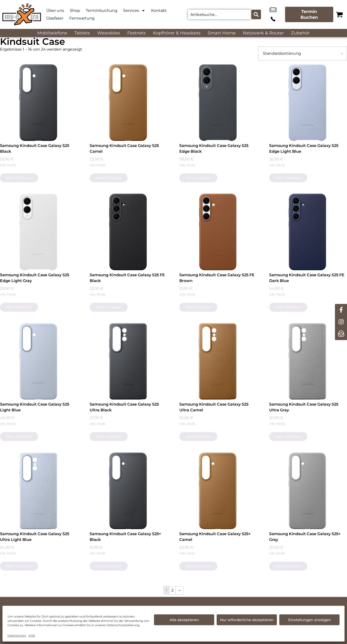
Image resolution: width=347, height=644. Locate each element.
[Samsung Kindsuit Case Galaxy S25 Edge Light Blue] (307, 103)
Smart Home (222, 33)
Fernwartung (82, 18)
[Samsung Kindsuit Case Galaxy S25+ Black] (128, 491)
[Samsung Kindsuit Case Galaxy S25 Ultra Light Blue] (38, 491)
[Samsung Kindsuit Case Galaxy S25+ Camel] (218, 491)
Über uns (55, 10)
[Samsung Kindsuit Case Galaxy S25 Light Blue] (38, 361)
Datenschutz (17, 635)
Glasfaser (55, 18)
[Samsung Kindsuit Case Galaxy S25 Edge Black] (218, 103)
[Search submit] (256, 14)
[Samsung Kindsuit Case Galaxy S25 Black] (38, 103)
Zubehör (300, 33)
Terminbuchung (102, 10)
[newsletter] (341, 334)
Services (134, 11)
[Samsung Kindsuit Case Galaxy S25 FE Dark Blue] (307, 232)
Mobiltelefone (52, 33)
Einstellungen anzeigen (310, 620)
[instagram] (341, 322)
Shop (75, 10)
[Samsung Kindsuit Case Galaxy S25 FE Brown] (218, 232)
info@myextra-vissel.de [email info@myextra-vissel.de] (267, 14)
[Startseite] (22, 14)
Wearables (109, 33)
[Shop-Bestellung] (303, 53)
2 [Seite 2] (172, 590)
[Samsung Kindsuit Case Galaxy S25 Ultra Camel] (218, 361)
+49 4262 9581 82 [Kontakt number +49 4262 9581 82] (278, 14)
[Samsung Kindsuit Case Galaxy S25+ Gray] (307, 491)
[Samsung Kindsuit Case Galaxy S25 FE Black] (128, 232)
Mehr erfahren (19, 178)
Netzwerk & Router (263, 33)
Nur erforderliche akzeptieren (247, 620)
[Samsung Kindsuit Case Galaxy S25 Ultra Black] (128, 361)
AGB (32, 635)
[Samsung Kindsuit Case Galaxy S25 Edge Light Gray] (38, 232)
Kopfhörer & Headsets (177, 33)
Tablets (82, 33)
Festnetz (137, 33)
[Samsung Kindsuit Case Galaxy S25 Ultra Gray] (307, 361)
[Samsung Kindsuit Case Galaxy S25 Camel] (128, 103)
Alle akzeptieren (184, 620)
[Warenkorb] (339, 14)
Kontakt (159, 10)
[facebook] (341, 310)
